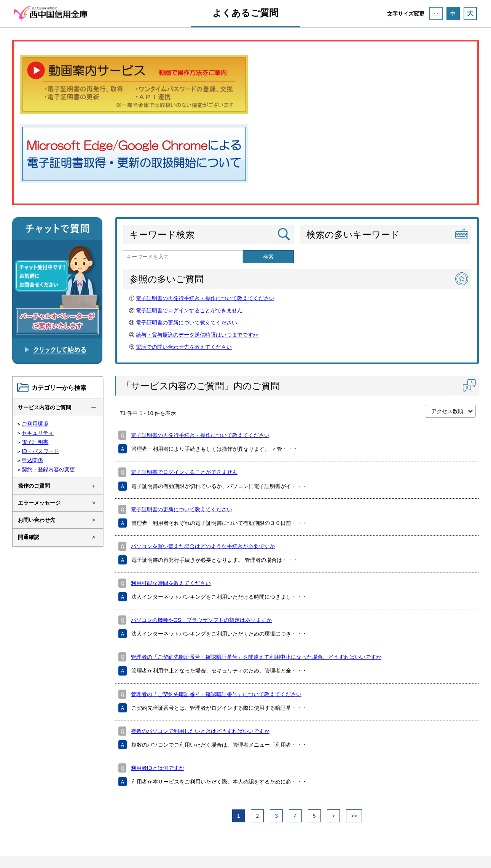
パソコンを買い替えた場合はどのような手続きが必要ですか (203, 546)
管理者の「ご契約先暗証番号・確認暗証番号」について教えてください (216, 694)
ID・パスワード (40, 451)
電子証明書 (35, 442)
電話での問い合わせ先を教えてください (184, 347)
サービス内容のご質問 (45, 407)
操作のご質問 (34, 486)
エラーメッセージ (39, 503)
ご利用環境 (35, 424)
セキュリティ (38, 433)
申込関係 (32, 460)
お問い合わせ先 (37, 520)
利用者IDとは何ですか (158, 768)
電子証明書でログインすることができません (189, 310)
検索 (268, 257)
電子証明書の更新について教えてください (187, 323)
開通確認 (29, 537)
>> (354, 816)
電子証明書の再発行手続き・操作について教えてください (205, 298)
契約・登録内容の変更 (48, 469)
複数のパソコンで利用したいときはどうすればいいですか (200, 731)
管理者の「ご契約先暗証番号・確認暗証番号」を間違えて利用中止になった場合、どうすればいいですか (256, 657)
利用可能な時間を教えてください (171, 583)
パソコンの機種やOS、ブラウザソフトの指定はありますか (201, 620)
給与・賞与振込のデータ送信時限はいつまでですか (197, 335)
